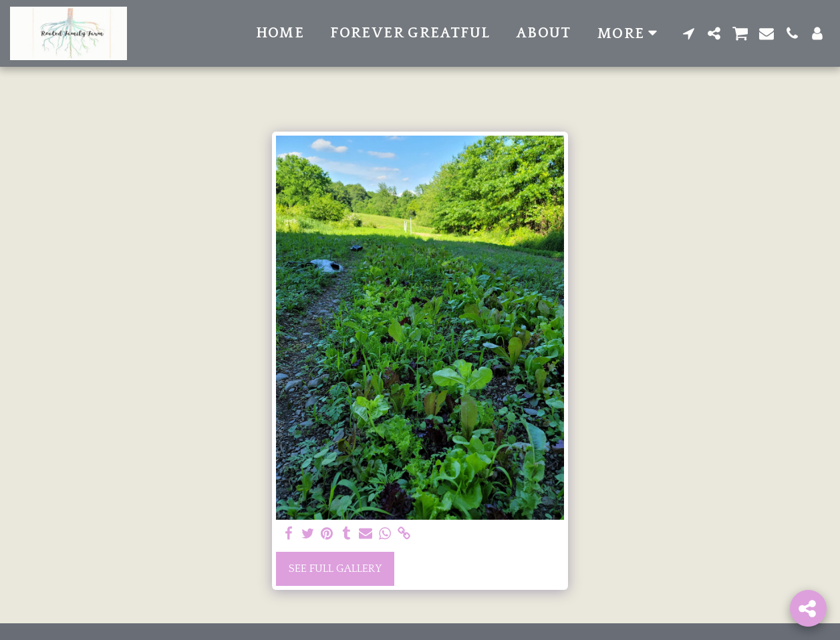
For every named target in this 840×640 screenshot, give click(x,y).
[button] (689, 33)
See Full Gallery (335, 569)
